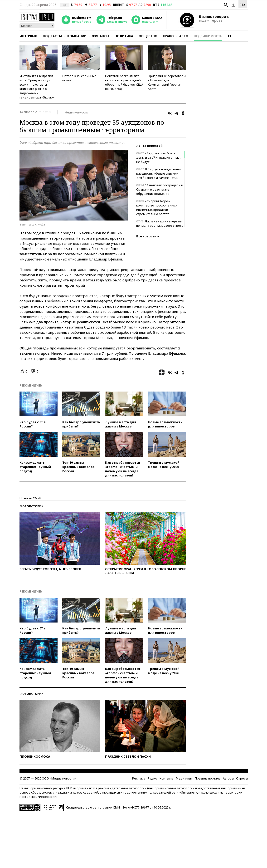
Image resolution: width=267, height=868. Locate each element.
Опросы (242, 778)
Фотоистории (32, 506)
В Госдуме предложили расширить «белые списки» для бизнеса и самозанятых (158, 173)
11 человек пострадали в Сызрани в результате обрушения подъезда (160, 189)
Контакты (167, 778)
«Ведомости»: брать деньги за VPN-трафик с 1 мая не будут (159, 157)
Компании (77, 36)
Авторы (228, 778)
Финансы (101, 36)
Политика (124, 36)
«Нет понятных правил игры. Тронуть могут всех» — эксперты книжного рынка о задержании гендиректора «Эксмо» (37, 87)
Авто (184, 36)
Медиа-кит (184, 778)
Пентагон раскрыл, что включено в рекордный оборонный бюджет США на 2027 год (124, 82)
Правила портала (208, 778)
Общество (148, 36)
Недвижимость (208, 36)
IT (230, 36)
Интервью (28, 36)
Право (168, 36)
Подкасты (52, 36)
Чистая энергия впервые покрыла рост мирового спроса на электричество (160, 226)
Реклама (139, 778)
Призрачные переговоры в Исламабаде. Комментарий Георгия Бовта (167, 82)
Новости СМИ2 (30, 498)
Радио (152, 778)
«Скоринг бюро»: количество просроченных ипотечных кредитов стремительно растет (157, 207)
